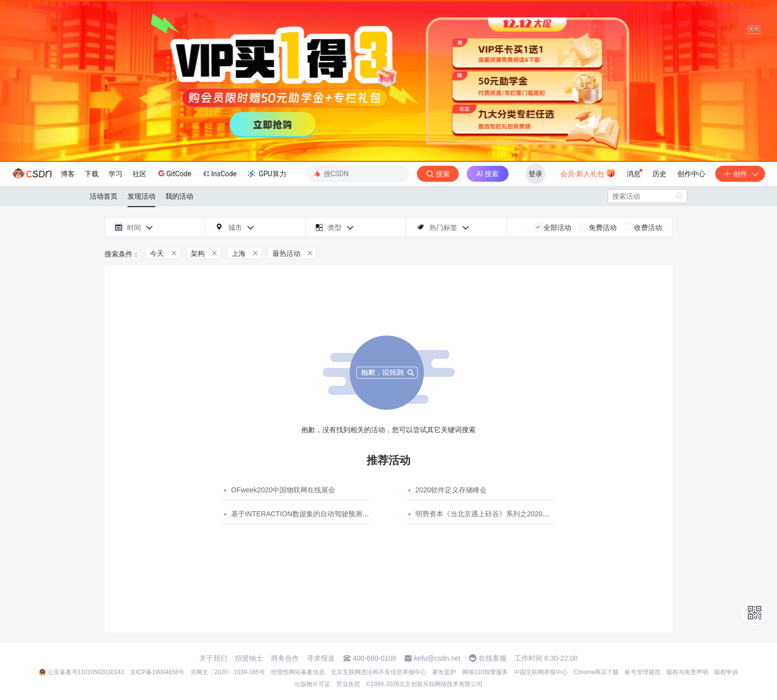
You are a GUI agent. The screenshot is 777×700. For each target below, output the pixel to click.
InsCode (219, 174)
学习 (116, 174)
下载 (92, 174)
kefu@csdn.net (437, 658)
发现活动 (141, 196)
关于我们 (213, 658)
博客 (68, 174)
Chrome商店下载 (596, 672)
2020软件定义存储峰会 (451, 490)
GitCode (174, 173)
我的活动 (179, 196)
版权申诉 (726, 672)
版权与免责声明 (687, 672)
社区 (139, 174)
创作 (740, 174)
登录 (535, 174)
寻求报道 (321, 658)
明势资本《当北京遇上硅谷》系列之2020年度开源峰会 (500, 514)
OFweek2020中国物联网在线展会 (283, 490)
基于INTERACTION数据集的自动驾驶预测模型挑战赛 (314, 514)
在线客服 (493, 658)
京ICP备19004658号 (157, 672)
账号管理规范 (643, 672)
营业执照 (348, 684)
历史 (659, 174)
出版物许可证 (312, 684)
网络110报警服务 (485, 672)
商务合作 (285, 658)
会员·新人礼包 (588, 173)
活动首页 (104, 196)
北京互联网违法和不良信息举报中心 (379, 672)
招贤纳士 (249, 658)
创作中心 (691, 174)
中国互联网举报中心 (541, 672)
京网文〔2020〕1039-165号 (227, 672)
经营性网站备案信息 (298, 672)
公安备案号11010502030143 (86, 672)
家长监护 (444, 672)
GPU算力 (266, 174)
